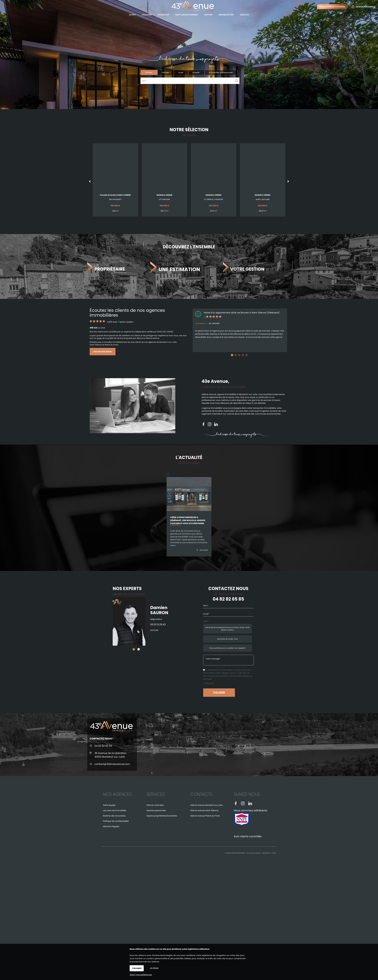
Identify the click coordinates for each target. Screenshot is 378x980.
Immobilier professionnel (221, 73)
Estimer (165, 73)
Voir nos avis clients (103, 352)
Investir (196, 73)
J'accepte (137, 968)
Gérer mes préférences (141, 975)
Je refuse (154, 968)
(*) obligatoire (263, 683)
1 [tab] (232, 355)
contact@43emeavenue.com (112, 764)
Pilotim (274, 853)
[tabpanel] (240, 330)
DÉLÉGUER (247, 267)
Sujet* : (261, 621)
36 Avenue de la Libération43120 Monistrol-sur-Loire (110, 755)
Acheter (149, 73)
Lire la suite (204, 552)
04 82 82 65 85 (283, 599)
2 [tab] (236, 355)
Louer (181, 73)
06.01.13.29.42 (121, 624)
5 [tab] (247, 355)
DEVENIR (108, 267)
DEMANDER (181, 267)
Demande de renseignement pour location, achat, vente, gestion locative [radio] (282, 629)
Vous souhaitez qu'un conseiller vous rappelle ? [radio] (282, 648)
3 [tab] (239, 355)
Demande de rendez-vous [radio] (282, 639)
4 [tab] (243, 355)
